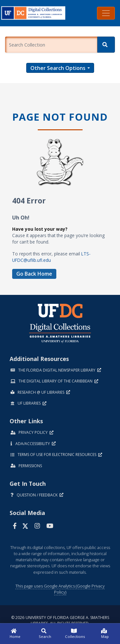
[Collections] (75, 634)
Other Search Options (58, 68)
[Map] (105, 634)
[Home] (15, 634)
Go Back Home (34, 274)
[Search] (106, 45)
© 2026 (60, 620)
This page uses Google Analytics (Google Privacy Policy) (60, 589)
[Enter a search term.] (51, 45)
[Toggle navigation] (106, 13)
